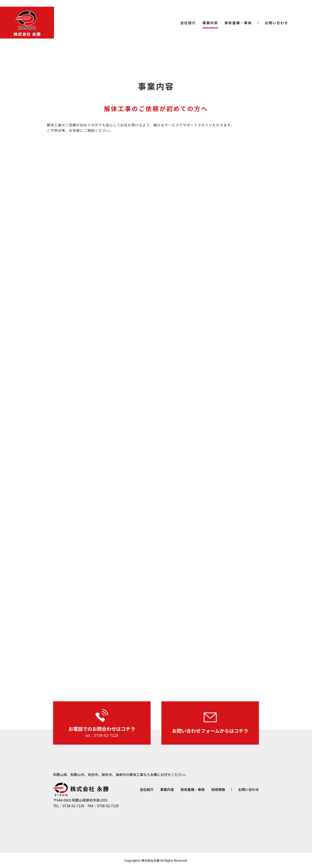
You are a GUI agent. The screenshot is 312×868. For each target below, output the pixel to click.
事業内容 (210, 23)
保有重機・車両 (238, 23)
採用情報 (218, 789)
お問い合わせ (276, 23)
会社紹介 (188, 23)
